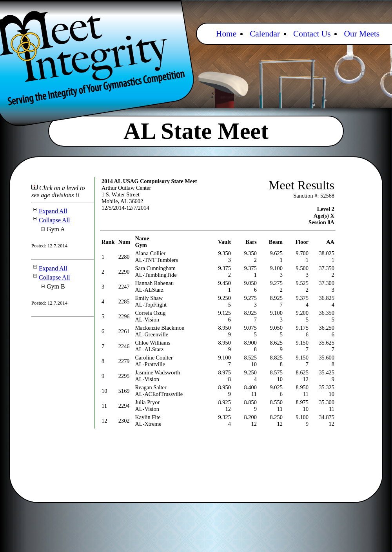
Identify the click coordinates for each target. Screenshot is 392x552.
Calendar (265, 34)
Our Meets (362, 34)
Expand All (49, 211)
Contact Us (312, 34)
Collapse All (51, 220)
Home (226, 34)
